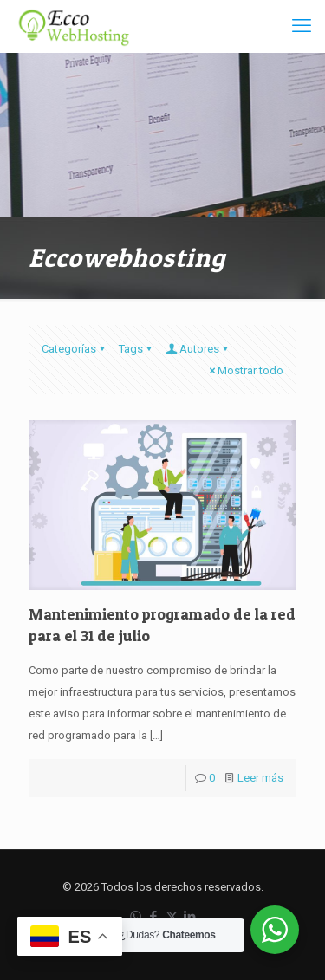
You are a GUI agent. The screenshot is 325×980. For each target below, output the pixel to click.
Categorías (75, 349)
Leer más (260, 778)
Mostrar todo (245, 370)
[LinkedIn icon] (190, 917)
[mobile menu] (302, 26)
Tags (136, 349)
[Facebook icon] (154, 917)
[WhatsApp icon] (136, 917)
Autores (198, 349)
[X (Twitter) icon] (172, 917)
